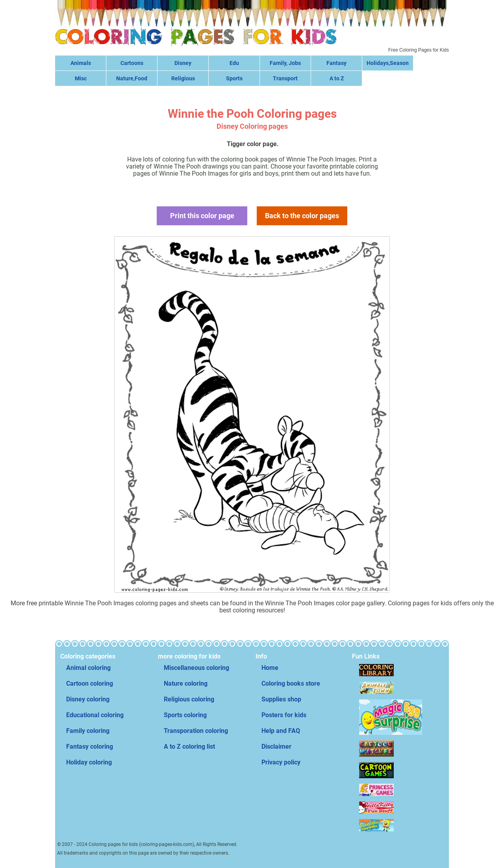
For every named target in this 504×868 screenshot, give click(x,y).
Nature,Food (132, 78)
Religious (183, 78)
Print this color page (202, 216)
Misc (81, 78)
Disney (183, 63)
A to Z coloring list (189, 747)
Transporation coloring (196, 731)
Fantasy (336, 63)
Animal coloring (88, 668)
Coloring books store (291, 683)
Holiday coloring (89, 762)
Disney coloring (88, 699)
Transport (285, 78)
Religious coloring (189, 699)
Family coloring (88, 731)
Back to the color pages (302, 216)
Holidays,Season (388, 63)
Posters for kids (284, 715)
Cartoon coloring (90, 683)
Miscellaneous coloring (196, 668)
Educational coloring (95, 715)
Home (270, 668)
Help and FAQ (281, 731)
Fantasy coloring (90, 747)
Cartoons (132, 63)
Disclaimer (276, 747)
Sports (234, 78)
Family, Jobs (285, 63)
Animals (81, 63)
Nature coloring (186, 683)
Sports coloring (185, 715)
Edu (234, 63)
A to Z (337, 78)
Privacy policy (281, 762)
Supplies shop (281, 699)
